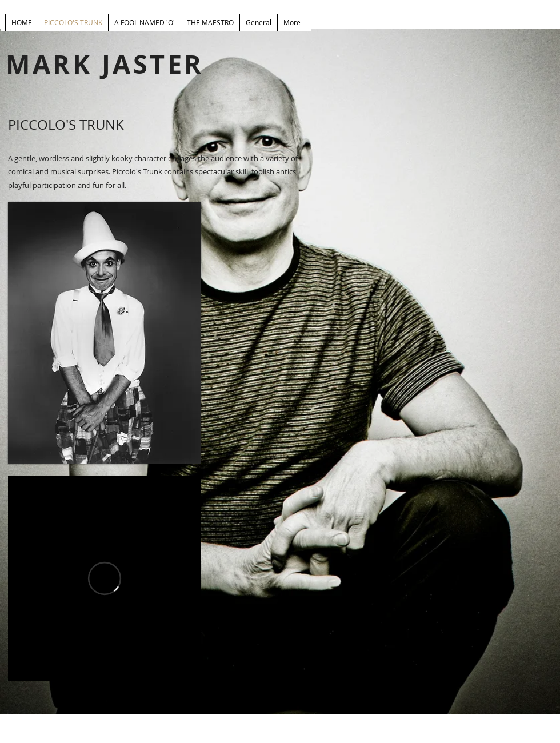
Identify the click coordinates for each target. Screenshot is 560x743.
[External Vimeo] (105, 578)
